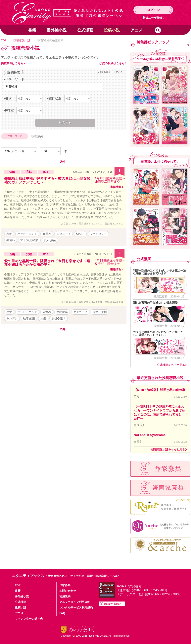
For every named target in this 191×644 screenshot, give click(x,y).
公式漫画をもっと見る (171, 365)
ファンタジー (98, 234)
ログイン (153, 10)
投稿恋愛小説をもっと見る (168, 449)
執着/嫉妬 (50, 240)
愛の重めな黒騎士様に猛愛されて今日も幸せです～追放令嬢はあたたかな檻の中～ (47, 263)
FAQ (62, 613)
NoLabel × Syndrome (150, 435)
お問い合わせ (68, 591)
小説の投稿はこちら (112, 63)
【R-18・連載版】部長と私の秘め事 (160, 390)
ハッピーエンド (27, 234)
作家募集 (65, 585)
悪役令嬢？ (59, 318)
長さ (8, 98)
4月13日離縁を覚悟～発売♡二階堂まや (110, 180)
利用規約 (65, 596)
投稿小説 (112, 30)
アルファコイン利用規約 (75, 602)
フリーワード (15, 79)
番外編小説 (57, 30)
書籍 (32, 30)
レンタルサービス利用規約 (76, 607)
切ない (80, 234)
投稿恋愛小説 (22, 40)
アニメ (136, 30)
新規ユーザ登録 (152, 18)
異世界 (47, 234)
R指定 (10, 110)
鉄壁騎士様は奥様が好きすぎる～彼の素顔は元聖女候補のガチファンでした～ (47, 180)
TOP (4, 40)
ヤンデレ (12, 318)
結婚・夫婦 (100, 312)
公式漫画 (85, 30)
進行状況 (55, 98)
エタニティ (64, 234)
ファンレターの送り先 (29, 619)
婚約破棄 (62, 312)
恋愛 (9, 234)
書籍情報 (116, 187)
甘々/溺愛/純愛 (29, 240)
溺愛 (43, 318)
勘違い (11, 240)
